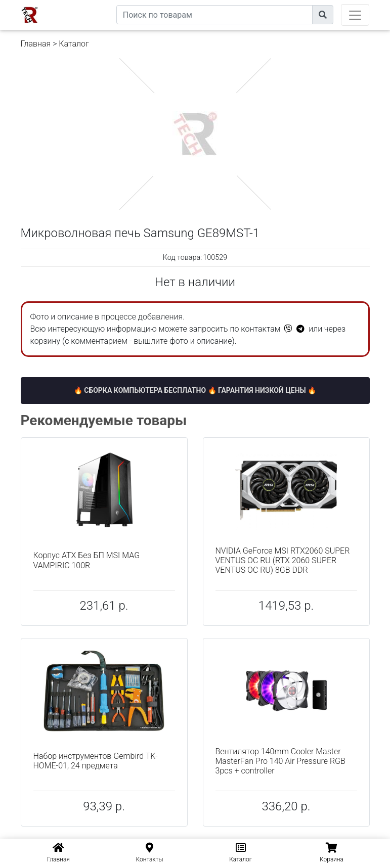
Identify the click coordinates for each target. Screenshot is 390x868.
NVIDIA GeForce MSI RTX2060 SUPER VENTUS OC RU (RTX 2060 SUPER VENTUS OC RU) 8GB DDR (283, 560)
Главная (36, 44)
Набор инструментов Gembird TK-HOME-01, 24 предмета (96, 761)
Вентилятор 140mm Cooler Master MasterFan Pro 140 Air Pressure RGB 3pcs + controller (280, 761)
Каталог (74, 44)
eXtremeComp (93, 4)
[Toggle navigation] (355, 15)
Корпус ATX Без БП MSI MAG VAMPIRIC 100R (87, 560)
